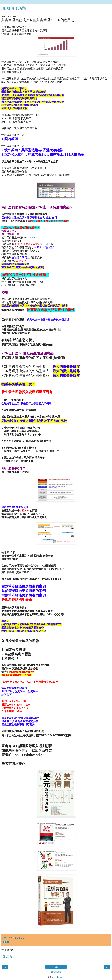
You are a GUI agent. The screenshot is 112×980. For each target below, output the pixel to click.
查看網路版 (56, 972)
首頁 (56, 967)
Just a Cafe (14, 8)
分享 (6, 942)
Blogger (61, 977)
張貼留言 (7, 957)
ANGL (32, 238)
